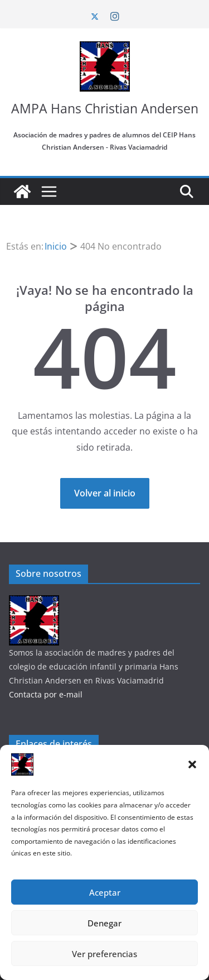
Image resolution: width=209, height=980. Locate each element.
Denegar (104, 923)
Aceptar (105, 892)
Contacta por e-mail (46, 694)
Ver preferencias (104, 954)
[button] (192, 764)
